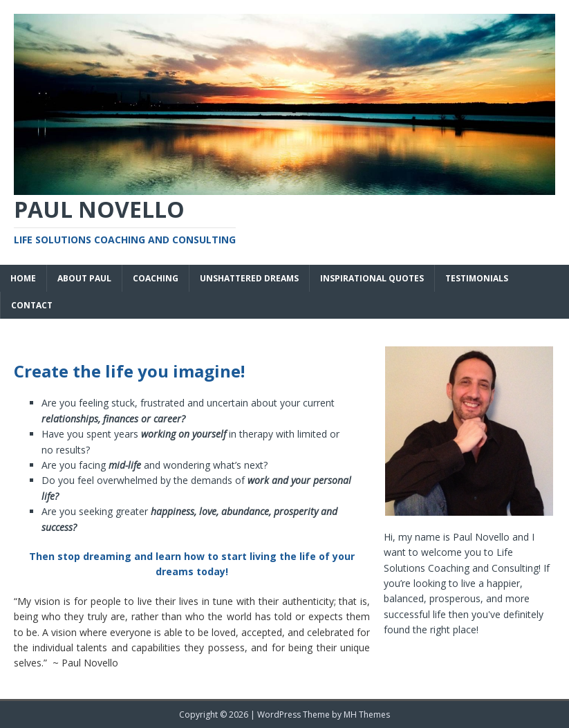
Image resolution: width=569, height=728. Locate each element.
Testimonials (477, 278)
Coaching (156, 278)
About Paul (84, 278)
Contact (32, 305)
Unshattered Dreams (249, 278)
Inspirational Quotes (372, 278)
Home (23, 278)
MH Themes (367, 715)
